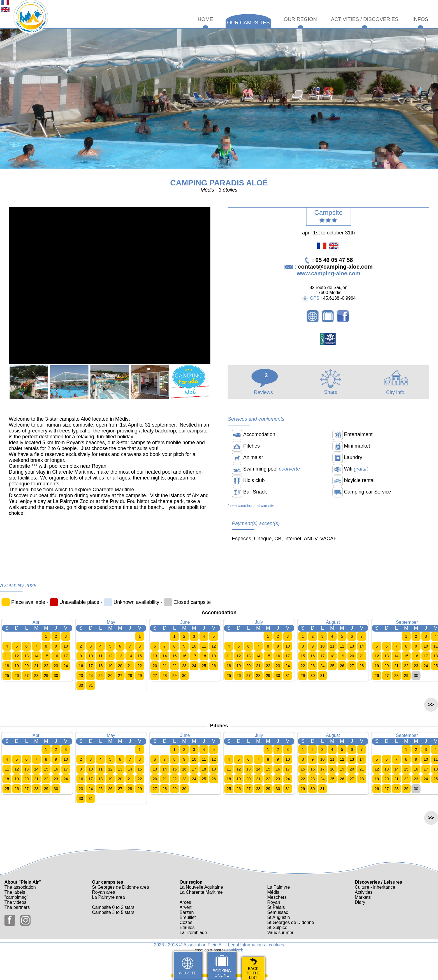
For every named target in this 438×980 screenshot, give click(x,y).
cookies (277, 945)
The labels (15, 892)
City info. (396, 389)
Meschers (277, 897)
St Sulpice (277, 927)
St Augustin (278, 917)
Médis (273, 892)
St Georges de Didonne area (120, 887)
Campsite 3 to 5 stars (113, 912)
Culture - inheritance (375, 887)
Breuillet (188, 917)
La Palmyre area (108, 897)
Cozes (186, 922)
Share (331, 389)
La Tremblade (193, 933)
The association (20, 887)
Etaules (187, 927)
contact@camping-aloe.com (335, 267)
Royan (274, 902)
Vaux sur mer (280, 933)
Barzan (187, 912)
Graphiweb (234, 950)
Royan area (104, 892)
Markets (363, 897)
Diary (360, 902)
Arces (185, 902)
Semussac (278, 912)
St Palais (276, 907)
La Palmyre (278, 887)
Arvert (186, 907)
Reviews (265, 389)
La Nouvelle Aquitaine (201, 887)
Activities (364, 892)
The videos (15, 902)
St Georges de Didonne (290, 922)
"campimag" (16, 897)
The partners (17, 907)
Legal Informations (247, 945)
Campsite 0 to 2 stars (113, 907)
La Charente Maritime (201, 892)
